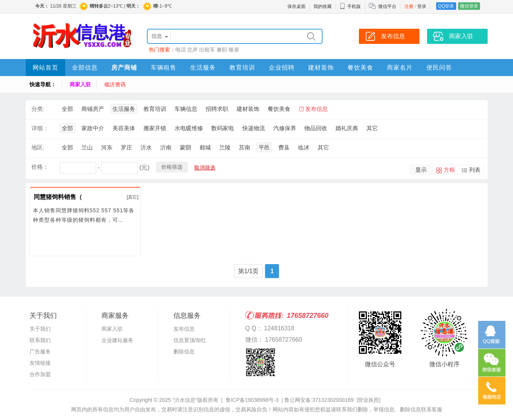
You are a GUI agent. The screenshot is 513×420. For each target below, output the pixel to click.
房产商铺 (124, 68)
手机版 (350, 6)
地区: (38, 147)
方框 (449, 170)
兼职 (222, 50)
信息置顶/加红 (190, 340)
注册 (409, 6)
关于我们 (40, 329)
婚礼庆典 (347, 128)
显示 (421, 170)
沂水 (146, 147)
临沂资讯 (115, 84)
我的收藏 (323, 6)
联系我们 (40, 340)
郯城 (205, 147)
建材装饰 (321, 68)
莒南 (245, 147)
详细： (40, 128)
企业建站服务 (117, 340)
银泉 (234, 50)
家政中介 (93, 128)
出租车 (207, 50)
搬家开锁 (155, 128)
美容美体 (124, 128)
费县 (284, 147)
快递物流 (254, 128)
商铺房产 (93, 109)
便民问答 (439, 68)
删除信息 (184, 352)
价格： (40, 167)
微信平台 (387, 6)
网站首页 (45, 68)
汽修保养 (285, 128)
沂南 (166, 147)
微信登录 (469, 6)
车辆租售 (164, 68)
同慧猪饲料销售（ (58, 197)
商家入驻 (80, 84)
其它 (372, 128)
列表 (475, 170)
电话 (181, 50)
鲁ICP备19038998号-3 (252, 400)
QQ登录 (446, 6)
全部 (67, 109)
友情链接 (40, 363)
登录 (422, 6)
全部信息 (85, 68)
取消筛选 (205, 168)
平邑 (264, 147)
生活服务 (203, 68)
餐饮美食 (360, 68)
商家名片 (400, 68)
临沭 (304, 147)
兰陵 (225, 147)
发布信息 (317, 109)
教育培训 (242, 68)
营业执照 (368, 400)
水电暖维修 (189, 128)
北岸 (192, 50)
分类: (38, 109)
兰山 (87, 147)
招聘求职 (217, 109)
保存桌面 (296, 6)
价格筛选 (172, 167)
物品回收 (316, 128)
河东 (107, 147)
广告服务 (40, 352)
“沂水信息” (185, 400)
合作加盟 (40, 374)
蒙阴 (186, 147)
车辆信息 (186, 109)
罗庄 (126, 147)
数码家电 (223, 128)
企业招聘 (282, 68)
